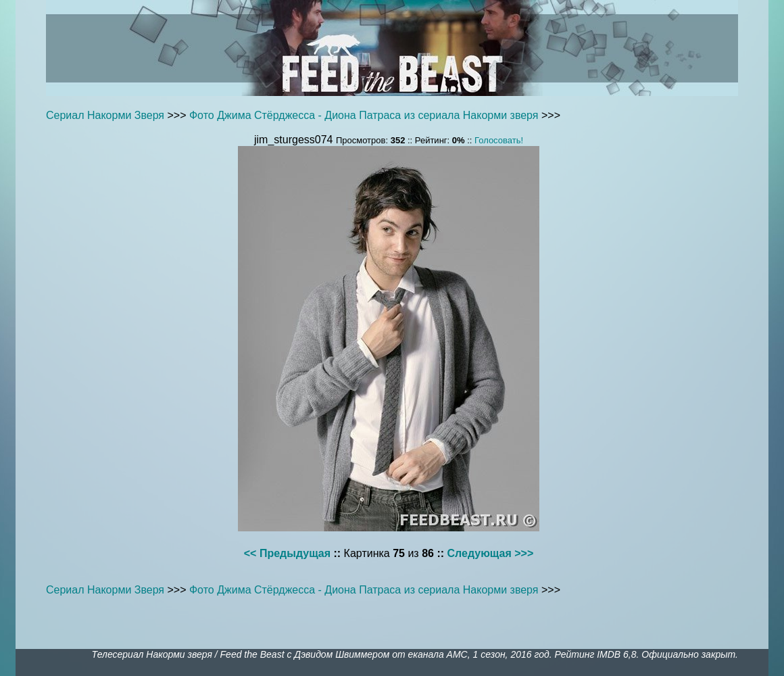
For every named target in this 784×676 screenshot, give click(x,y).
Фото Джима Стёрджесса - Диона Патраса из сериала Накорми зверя (364, 115)
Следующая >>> (491, 553)
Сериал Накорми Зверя (105, 115)
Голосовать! (499, 140)
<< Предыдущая (287, 553)
